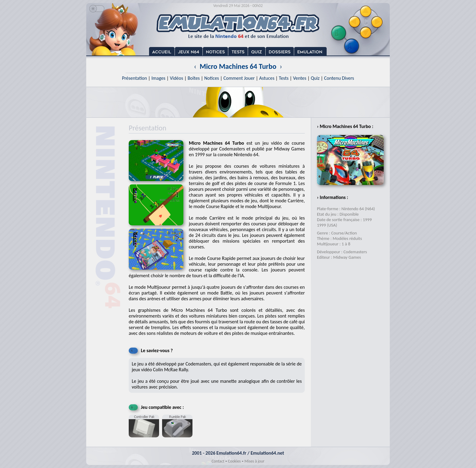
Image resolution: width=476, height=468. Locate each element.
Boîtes (194, 78)
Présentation (135, 78)
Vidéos (176, 78)
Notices (212, 78)
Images (158, 78)
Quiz (315, 78)
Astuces (267, 78)
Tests (284, 78)
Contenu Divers (339, 78)
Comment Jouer (239, 78)
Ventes (300, 78)
